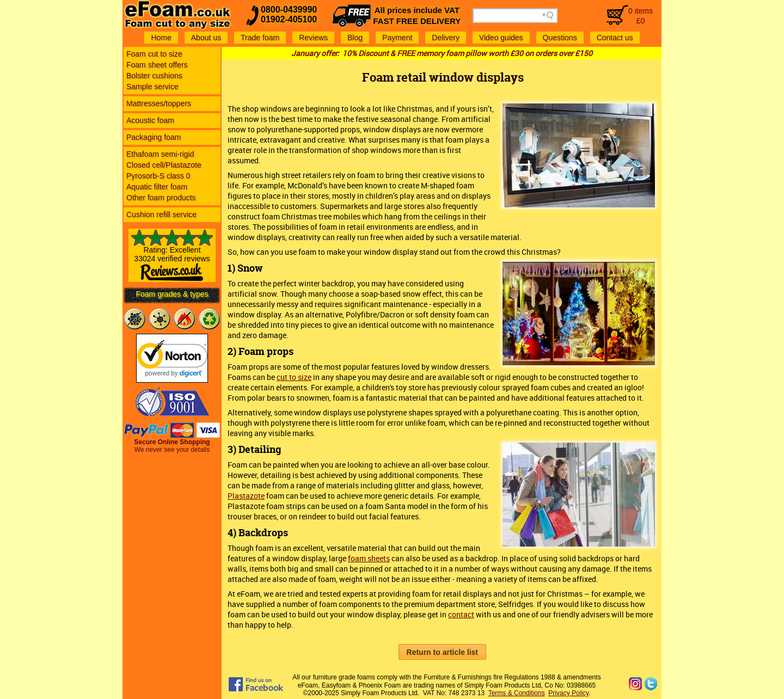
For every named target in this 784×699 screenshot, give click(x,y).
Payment (397, 38)
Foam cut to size (154, 54)
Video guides (501, 38)
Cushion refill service (161, 214)
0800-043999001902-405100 (289, 14)
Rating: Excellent (172, 260)
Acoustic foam (150, 120)
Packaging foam (154, 137)
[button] (442, 652)
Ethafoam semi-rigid (160, 154)
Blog (355, 38)
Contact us (615, 38)
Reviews (313, 38)
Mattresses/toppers (159, 103)
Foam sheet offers (157, 65)
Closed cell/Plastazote (164, 165)
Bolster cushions (154, 76)
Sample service (152, 87)
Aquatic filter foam (157, 187)
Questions (560, 38)
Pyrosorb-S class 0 (158, 176)
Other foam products (161, 198)
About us (206, 38)
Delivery (446, 38)
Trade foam (260, 38)
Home (161, 38)
